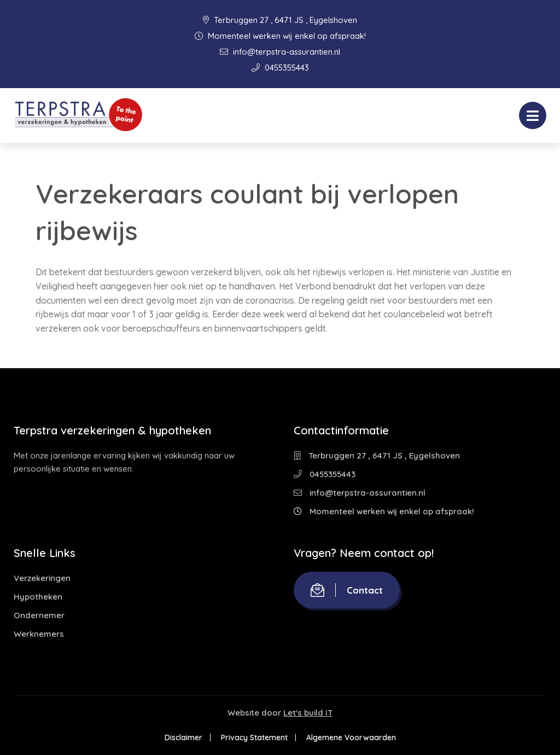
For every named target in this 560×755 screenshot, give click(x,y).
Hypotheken (38, 597)
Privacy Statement (254, 737)
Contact (347, 590)
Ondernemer (39, 615)
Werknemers (39, 634)
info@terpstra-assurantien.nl (280, 52)
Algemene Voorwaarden (351, 737)
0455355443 (280, 68)
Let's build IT (308, 713)
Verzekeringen (42, 578)
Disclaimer (183, 737)
